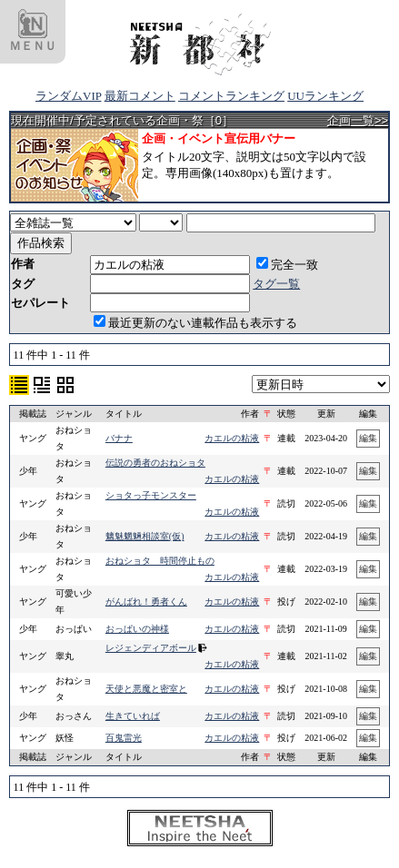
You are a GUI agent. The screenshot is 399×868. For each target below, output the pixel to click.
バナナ (119, 438)
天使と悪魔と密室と (146, 689)
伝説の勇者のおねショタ (155, 463)
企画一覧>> (358, 120)
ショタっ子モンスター (151, 495)
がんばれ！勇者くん (146, 602)
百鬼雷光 (124, 738)
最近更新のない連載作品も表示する (195, 323)
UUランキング (325, 96)
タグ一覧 (276, 284)
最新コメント (140, 96)
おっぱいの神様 (137, 629)
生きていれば (133, 716)
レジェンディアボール (151, 648)
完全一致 (287, 265)
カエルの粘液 (232, 438)
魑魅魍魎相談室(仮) (145, 536)
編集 (368, 438)
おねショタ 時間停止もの (160, 561)
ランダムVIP (68, 96)
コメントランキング (231, 96)
